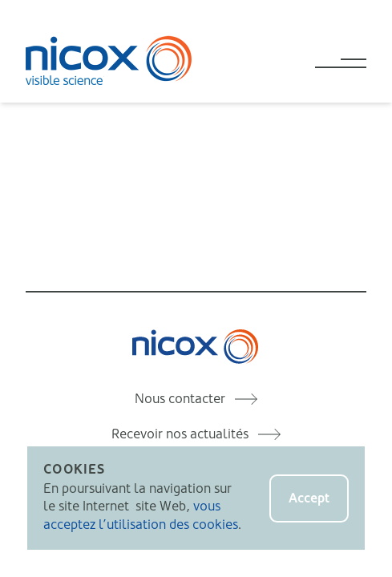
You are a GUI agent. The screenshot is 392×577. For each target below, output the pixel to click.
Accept (309, 498)
